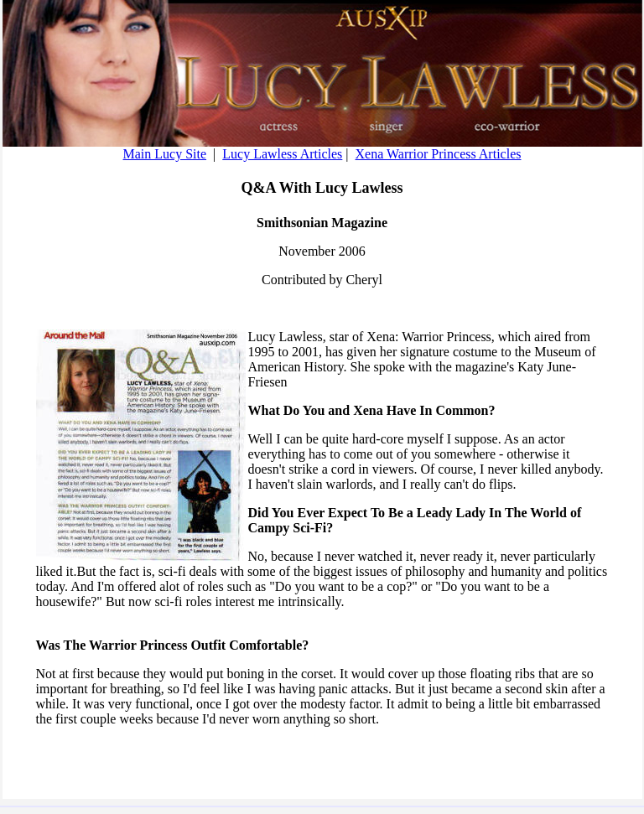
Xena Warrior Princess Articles (439, 154)
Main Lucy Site (165, 154)
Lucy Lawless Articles (282, 154)
